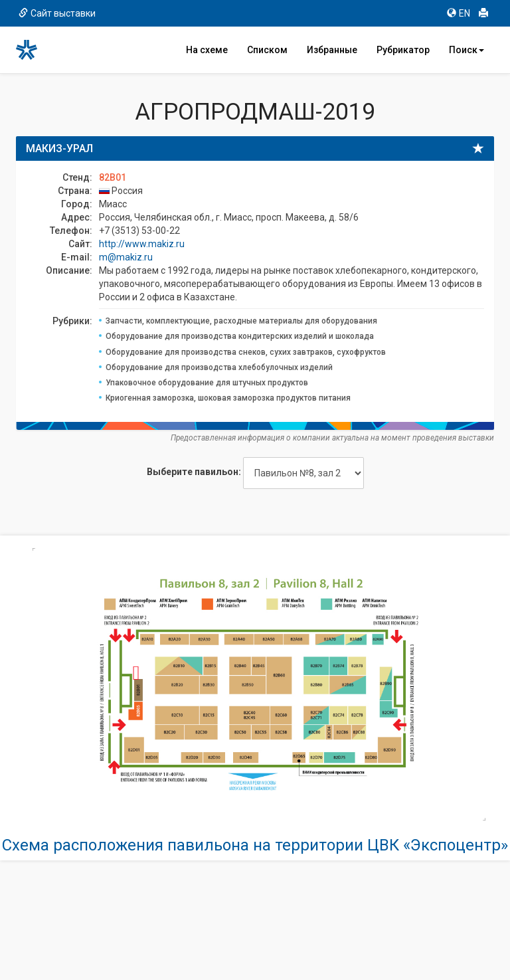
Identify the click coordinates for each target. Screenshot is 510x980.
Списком (267, 50)
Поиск (467, 50)
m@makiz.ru (126, 257)
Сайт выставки (57, 13)
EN (459, 13)
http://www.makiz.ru (142, 244)
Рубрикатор (403, 50)
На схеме (207, 50)
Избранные (332, 50)
